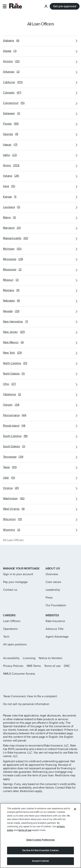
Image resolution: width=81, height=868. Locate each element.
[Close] (75, 810)
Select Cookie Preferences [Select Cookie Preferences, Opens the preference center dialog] (40, 841)
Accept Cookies (40, 862)
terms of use (25, 831)
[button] (5, 6)
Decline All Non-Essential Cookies (40, 851)
